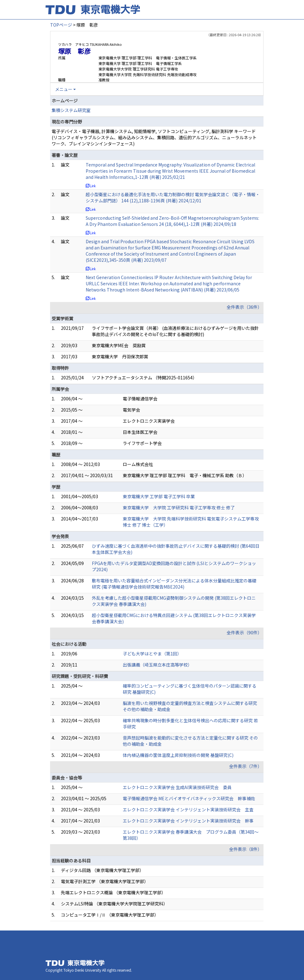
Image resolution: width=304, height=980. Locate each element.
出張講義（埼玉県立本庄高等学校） (157, 665)
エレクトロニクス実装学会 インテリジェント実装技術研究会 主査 (188, 809)
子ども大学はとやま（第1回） (152, 654)
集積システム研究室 (71, 110)
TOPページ (61, 25)
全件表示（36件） (244, 307)
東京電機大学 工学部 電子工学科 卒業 (159, 496)
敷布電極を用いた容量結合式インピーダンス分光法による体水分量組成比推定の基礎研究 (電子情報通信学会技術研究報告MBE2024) (174, 584)
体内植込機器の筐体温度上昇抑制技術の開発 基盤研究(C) (178, 755)
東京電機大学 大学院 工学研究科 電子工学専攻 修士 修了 (179, 507)
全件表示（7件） (246, 766)
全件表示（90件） (244, 632)
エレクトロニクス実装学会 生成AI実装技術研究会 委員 (177, 787)
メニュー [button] (64, 89)
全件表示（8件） (246, 849)
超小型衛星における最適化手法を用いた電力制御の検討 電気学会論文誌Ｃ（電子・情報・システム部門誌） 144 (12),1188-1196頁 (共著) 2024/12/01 (173, 197)
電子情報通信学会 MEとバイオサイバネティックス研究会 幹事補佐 (189, 798)
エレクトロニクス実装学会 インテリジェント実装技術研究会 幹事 (188, 821)
